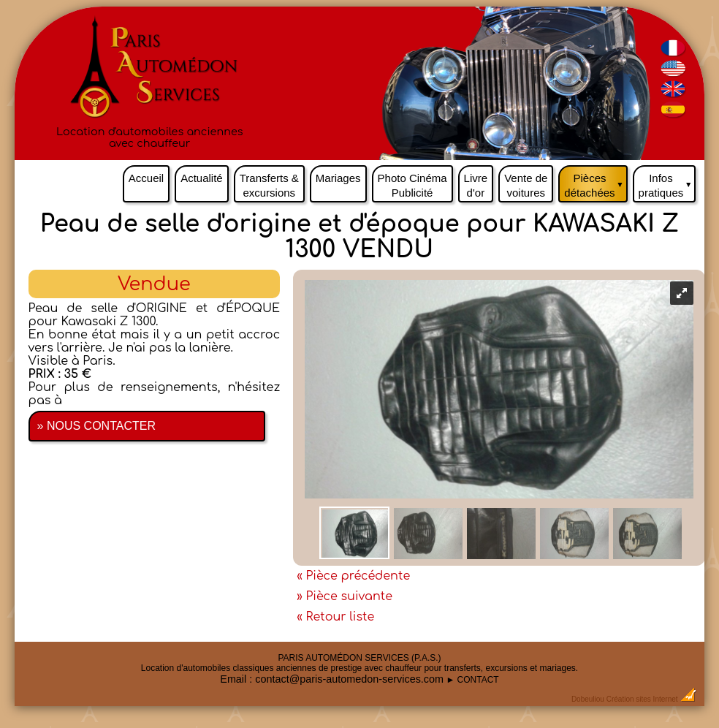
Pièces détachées (596, 182)
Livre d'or (476, 185)
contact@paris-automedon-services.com (349, 679)
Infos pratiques (667, 182)
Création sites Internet (642, 699)
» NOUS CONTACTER (96, 426)
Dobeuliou (588, 699)
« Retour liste (335, 617)
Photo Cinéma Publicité (412, 185)
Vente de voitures (526, 185)
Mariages (338, 178)
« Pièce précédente (353, 576)
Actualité (202, 178)
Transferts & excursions (269, 185)
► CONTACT (472, 680)
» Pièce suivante (345, 596)
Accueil (146, 178)
